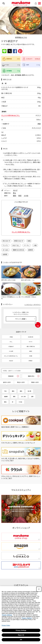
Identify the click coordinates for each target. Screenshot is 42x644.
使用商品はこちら (21, 37)
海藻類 (6, 396)
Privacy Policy (6, 625)
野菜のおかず (19, 241)
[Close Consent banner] (39, 589)
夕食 (35, 245)
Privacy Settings (21, 630)
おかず (15, 190)
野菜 (20, 196)
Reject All (21, 635)
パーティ (27, 245)
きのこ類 (23, 396)
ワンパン (5, 245)
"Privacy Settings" (7, 615)
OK (21, 640)
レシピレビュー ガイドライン (33, 305)
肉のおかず (6, 241)
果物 (5, 402)
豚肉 (15, 196)
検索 (4, 3)
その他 (26, 196)
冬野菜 (5, 254)
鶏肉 (21, 391)
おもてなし (16, 245)
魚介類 (29, 391)
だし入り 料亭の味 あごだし (11, 115)
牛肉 (5, 391)
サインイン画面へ (21, 319)
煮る (15, 193)
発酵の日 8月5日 (18, 250)
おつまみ (6, 250)
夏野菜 (31, 250)
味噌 (29, 241)
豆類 (32, 396)
